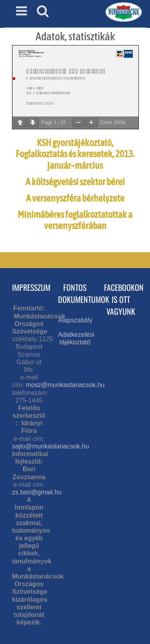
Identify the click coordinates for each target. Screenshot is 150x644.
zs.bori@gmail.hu (37, 492)
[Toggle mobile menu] (22, 11)
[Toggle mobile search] (43, 11)
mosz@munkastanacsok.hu (65, 385)
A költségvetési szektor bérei (75, 182)
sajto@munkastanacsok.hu (50, 446)
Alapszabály (75, 320)
